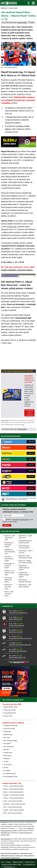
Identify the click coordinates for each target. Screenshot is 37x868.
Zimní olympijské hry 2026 (11, 777)
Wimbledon (7, 759)
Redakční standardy (18, 862)
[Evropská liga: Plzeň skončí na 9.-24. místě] (5, 637)
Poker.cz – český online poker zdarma (9, 594)
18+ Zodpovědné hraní (29, 864)
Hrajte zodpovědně (5, 420)
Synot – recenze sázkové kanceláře (13, 801)
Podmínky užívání (30, 862)
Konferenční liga (8, 735)
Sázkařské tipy (7, 606)
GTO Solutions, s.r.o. (10, 867)
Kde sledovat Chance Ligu (11, 726)
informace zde (5, 847)
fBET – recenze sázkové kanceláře (13, 813)
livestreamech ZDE (23, 318)
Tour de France (8, 765)
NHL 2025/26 (7, 744)
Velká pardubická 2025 (10, 713)
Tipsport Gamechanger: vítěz (16, 626)
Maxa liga (6, 750)
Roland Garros (7, 756)
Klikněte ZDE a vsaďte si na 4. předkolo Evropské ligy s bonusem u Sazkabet (18, 100)
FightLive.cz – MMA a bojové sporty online (10, 538)
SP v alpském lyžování (10, 774)
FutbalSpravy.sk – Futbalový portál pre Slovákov (24, 575)
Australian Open (8, 753)
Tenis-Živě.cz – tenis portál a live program (9, 559)
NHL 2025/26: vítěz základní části (18, 651)
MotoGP (6, 768)
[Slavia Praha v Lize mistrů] (5, 631)
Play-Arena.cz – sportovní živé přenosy (9, 580)
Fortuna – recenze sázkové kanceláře (14, 786)
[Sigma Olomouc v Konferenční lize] (5, 612)
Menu (33, 3)
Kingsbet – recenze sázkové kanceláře (14, 810)
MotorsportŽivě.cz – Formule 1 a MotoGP (10, 566)
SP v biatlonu (7, 771)
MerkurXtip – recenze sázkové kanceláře (14, 804)
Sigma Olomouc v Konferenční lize (18, 613)
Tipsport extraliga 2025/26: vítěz (17, 658)
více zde (22, 425)
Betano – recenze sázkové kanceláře (13, 792)
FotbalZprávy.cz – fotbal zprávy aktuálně (9, 545)
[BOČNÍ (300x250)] (15, 696)
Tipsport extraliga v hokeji (10, 707)
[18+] (29, 3)
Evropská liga (7, 732)
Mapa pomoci (20, 856)
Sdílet (31, 22)
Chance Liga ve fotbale (10, 710)
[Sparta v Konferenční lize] (5, 618)
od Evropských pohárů (23, 299)
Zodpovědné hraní (5, 833)
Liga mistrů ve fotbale (9, 729)
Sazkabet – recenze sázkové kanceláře (14, 795)
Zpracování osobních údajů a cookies (11, 864)
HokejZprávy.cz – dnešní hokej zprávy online (10, 552)
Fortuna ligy (12, 227)
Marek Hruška (22, 22)
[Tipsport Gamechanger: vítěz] (5, 624)
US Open (6, 762)
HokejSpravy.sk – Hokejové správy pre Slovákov (24, 568)
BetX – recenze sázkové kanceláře (13, 807)
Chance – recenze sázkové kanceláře (14, 798)
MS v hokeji (7, 738)
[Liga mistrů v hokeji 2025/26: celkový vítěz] (5, 644)
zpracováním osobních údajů (20, 520)
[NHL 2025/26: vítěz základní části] (5, 650)
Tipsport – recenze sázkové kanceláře (14, 789)
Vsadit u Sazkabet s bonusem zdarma (17, 270)
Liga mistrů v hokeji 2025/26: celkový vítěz (20, 645)
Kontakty (8, 862)
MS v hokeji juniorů (9, 747)
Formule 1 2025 (8, 716)
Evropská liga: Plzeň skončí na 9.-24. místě (20, 638)
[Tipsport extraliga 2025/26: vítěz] (5, 656)
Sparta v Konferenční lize (15, 619)
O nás (3, 862)
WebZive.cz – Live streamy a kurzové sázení (9, 573)
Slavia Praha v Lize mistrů (16, 632)
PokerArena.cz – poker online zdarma (9, 587)
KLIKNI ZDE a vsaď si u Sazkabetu (29, 413)
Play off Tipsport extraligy (10, 741)
